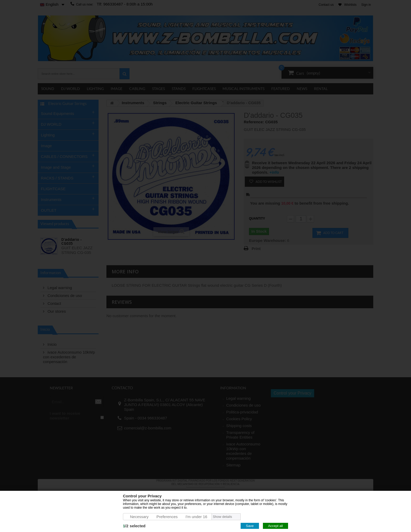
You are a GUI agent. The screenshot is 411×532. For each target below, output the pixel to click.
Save (250, 526)
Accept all (275, 526)
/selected (134, 526)
